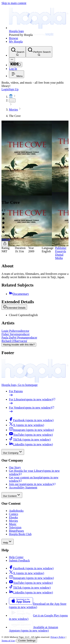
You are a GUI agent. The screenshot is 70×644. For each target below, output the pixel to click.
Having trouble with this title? (19, 345)
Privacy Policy (58, 637)
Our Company (13, 452)
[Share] (5, 244)
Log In (13, 69)
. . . (12, 100)
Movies (13, 110)
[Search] (17, 52)
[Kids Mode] (16, 65)
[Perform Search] (39, 52)
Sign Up (14, 89)
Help (8, 542)
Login (5, 89)
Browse (14, 38)
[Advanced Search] (12, 60)
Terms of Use (8, 641)
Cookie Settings (27, 641)
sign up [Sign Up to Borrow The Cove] (6, 239)
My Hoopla (16, 42)
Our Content (12, 495)
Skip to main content (14, 3)
